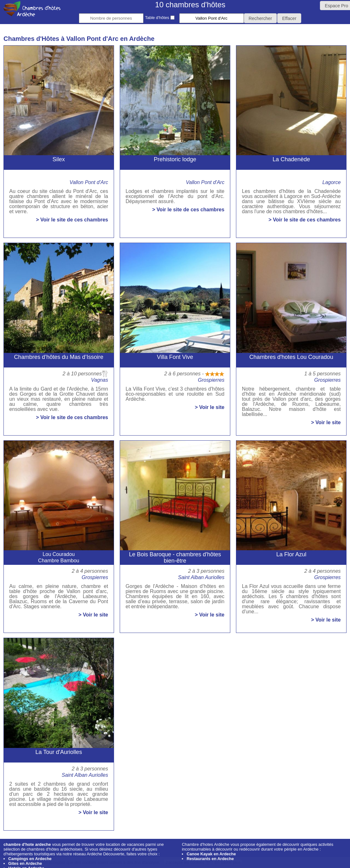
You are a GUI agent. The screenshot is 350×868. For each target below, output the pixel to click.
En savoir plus (227, 862)
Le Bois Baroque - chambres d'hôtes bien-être (175, 558)
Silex (59, 159)
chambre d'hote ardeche (27, 844)
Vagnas (100, 380)
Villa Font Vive (175, 357)
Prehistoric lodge (175, 159)
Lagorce (332, 182)
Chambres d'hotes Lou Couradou (291, 357)
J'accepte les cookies (185, 862)
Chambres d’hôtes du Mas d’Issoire (59, 357)
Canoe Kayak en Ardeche (211, 854)
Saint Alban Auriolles (201, 577)
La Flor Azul (291, 554)
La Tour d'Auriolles (59, 752)
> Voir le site (210, 407)
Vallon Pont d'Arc (89, 182)
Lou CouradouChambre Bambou (59, 557)
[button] (261, 18)
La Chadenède (291, 159)
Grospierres (211, 380)
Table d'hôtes (160, 18)
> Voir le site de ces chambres (72, 220)
